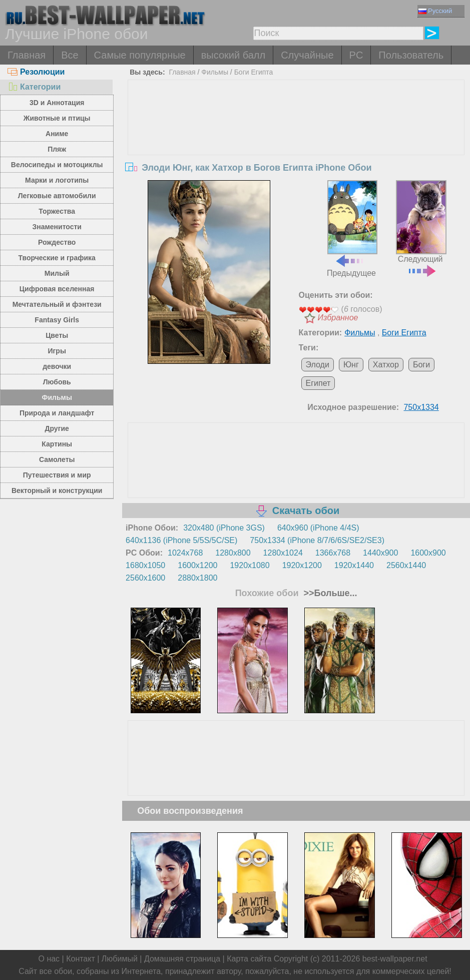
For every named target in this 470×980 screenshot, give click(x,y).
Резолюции (36, 72)
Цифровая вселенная (57, 289)
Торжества (57, 211)
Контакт (81, 959)
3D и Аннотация (57, 103)
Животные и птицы (57, 118)
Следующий (421, 228)
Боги (421, 365)
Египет (318, 383)
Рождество (57, 242)
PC (356, 55)
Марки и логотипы (57, 180)
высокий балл (233, 55)
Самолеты (57, 459)
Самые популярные (140, 55)
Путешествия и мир (57, 475)
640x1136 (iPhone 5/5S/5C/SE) (181, 540)
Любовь (57, 382)
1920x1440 (354, 565)
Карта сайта (249, 959)
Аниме (57, 134)
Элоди (318, 365)
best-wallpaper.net (395, 959)
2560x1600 (145, 578)
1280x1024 (283, 553)
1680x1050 (145, 565)
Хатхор (386, 365)
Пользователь (411, 55)
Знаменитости (57, 227)
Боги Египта (254, 72)
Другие (57, 428)
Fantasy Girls (57, 320)
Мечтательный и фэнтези (57, 304)
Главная (27, 55)
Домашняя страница (182, 959)
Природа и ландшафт (57, 413)
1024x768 (185, 553)
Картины (57, 444)
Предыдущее (352, 229)
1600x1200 (197, 565)
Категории (34, 87)
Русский (435, 11)
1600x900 (428, 553)
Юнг (351, 365)
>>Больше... (329, 593)
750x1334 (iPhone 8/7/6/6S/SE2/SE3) (317, 540)
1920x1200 (302, 565)
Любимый (120, 959)
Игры (57, 351)
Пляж (57, 149)
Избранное (338, 318)
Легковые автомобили (57, 196)
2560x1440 (406, 565)
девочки (57, 366)
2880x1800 (197, 578)
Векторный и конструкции (57, 491)
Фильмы (57, 397)
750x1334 (421, 407)
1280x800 (233, 553)
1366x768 (333, 553)
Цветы (57, 335)
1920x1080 (250, 565)
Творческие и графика (57, 258)
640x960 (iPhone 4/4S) (318, 528)
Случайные (307, 55)
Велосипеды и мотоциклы (57, 165)
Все (70, 55)
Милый (57, 273)
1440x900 (380, 553)
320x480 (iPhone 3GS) (224, 528)
